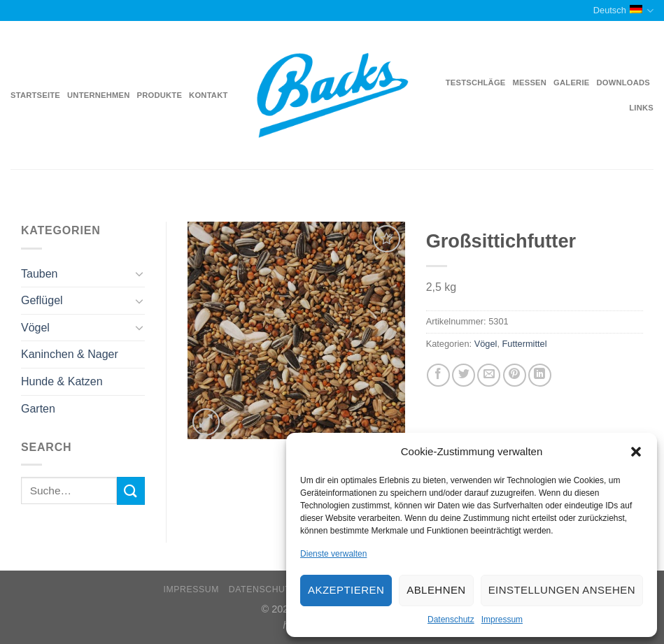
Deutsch (623, 11)
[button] (636, 452)
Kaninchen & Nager (70, 354)
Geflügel (42, 300)
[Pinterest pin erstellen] (515, 375)
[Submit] (131, 491)
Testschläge (476, 83)
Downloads (623, 83)
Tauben (40, 274)
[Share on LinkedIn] (540, 375)
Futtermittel (525, 344)
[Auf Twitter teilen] (464, 375)
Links (641, 108)
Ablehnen (436, 590)
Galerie (571, 83)
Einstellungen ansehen (562, 590)
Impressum (502, 620)
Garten (38, 409)
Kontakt (208, 95)
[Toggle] (140, 273)
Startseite (35, 95)
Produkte (160, 95)
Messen (530, 83)
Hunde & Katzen (62, 381)
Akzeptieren (346, 590)
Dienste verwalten (333, 554)
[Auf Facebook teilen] (438, 375)
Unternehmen (98, 95)
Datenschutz (451, 620)
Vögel (35, 328)
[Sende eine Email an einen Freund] (489, 375)
